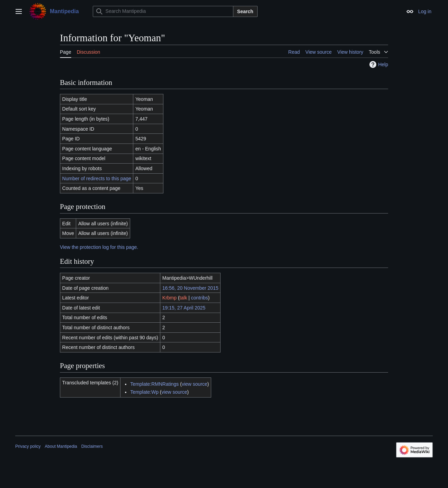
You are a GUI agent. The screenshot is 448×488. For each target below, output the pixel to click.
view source (195, 384)
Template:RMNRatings (154, 384)
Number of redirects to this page (97, 178)
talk (183, 298)
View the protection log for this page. (99, 247)
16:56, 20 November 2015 (190, 288)
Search (245, 11)
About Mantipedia (61, 446)
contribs (200, 298)
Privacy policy (28, 446)
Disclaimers (92, 446)
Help (378, 64)
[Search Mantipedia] (163, 11)
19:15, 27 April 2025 (184, 308)
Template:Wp (144, 392)
